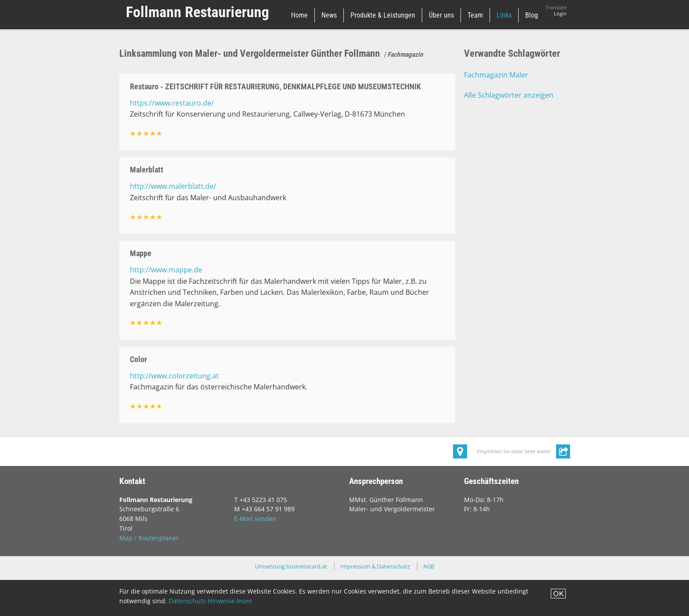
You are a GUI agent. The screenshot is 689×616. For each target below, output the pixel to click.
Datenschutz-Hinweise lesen (210, 601)
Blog (532, 15)
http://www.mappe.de (166, 270)
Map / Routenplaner (149, 538)
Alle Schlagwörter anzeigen (509, 95)
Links (504, 15)
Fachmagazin (486, 75)
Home (299, 15)
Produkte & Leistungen (383, 15)
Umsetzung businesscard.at (291, 566)
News (329, 15)
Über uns (441, 15)
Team (475, 15)
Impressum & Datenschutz (375, 566)
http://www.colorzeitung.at (174, 376)
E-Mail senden (255, 519)
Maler (519, 75)
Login (560, 14)
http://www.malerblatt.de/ (173, 186)
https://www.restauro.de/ (172, 103)
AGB (429, 566)
